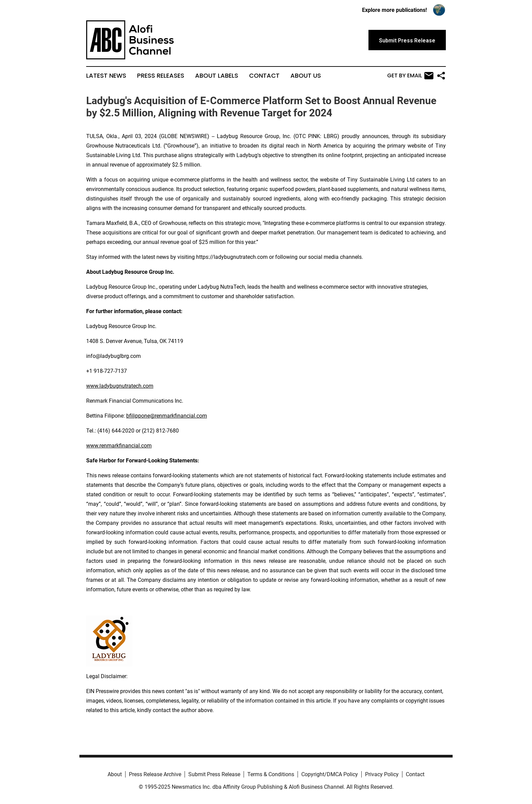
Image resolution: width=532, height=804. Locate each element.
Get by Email (410, 76)
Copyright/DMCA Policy (330, 774)
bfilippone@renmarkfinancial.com (167, 416)
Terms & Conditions (271, 774)
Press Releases (161, 76)
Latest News (106, 76)
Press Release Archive (155, 774)
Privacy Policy (382, 774)
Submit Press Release (214, 774)
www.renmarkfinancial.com (119, 446)
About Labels (217, 76)
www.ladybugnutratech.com (120, 386)
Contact (264, 76)
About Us (306, 76)
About (115, 774)
